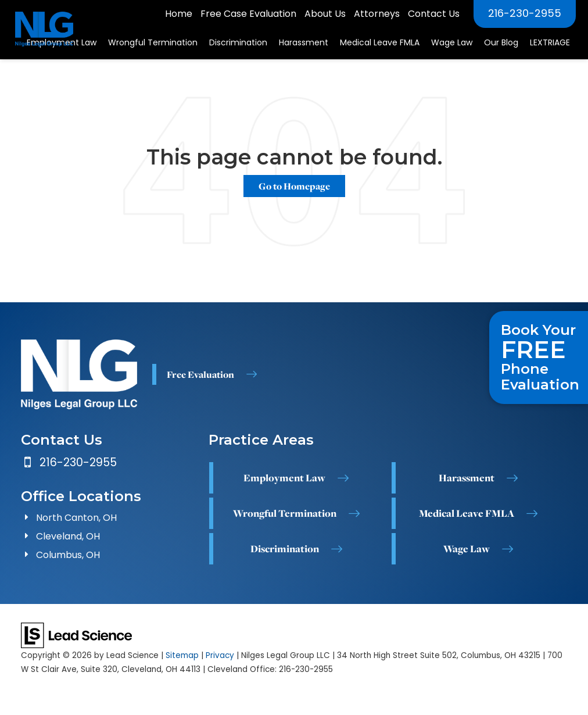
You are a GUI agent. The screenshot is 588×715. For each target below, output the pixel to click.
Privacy (220, 655)
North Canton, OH (76, 518)
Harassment (467, 478)
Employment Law (284, 478)
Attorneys (377, 14)
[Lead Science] (76, 634)
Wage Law (467, 549)
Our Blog (501, 42)
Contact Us (434, 14)
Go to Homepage (294, 186)
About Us (325, 14)
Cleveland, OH (68, 536)
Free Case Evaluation (248, 14)
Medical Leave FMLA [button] (380, 42)
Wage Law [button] (452, 42)
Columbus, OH (68, 555)
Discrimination (285, 549)
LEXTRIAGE (550, 42)
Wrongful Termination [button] (153, 42)
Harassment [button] (304, 42)
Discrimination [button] (238, 42)
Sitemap (182, 655)
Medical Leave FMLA (467, 513)
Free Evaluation (200, 374)
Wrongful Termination (285, 513)
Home (179, 14)
